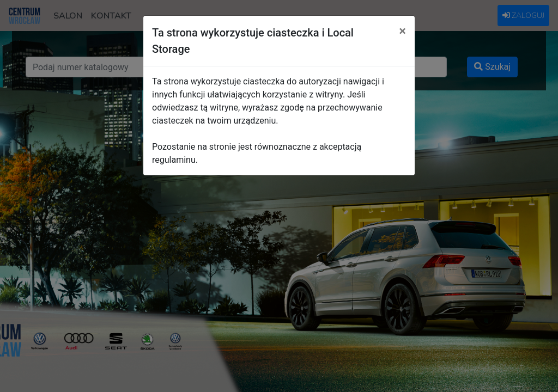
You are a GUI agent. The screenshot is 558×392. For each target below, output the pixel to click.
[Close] (402, 31)
